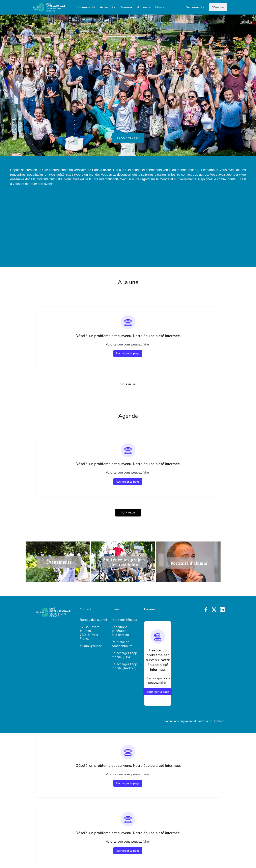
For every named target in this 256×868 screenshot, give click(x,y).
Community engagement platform (186, 721)
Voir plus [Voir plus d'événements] (128, 513)
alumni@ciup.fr (91, 646)
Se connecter (196, 7)
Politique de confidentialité (122, 644)
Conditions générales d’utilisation (120, 631)
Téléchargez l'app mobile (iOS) (124, 655)
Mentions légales (124, 620)
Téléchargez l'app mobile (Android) (124, 666)
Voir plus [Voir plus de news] (128, 385)
